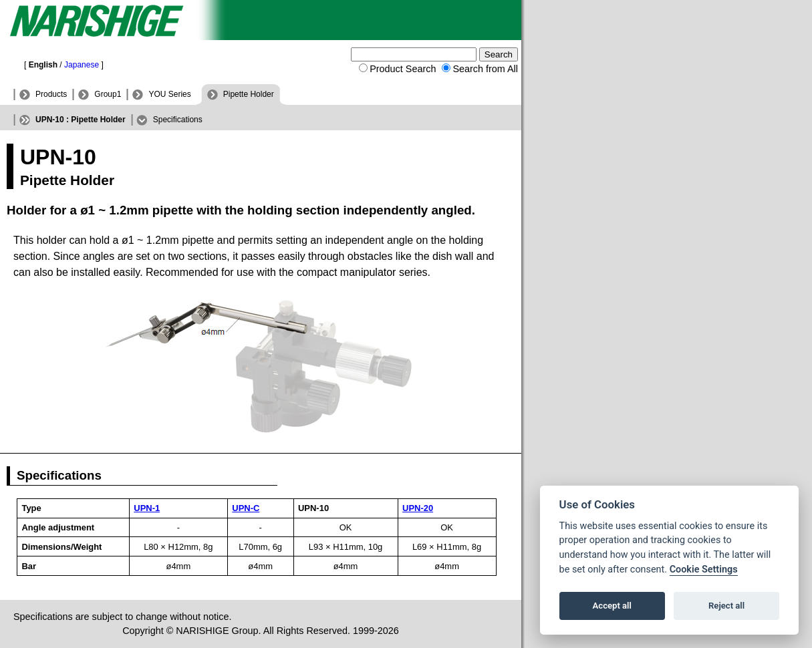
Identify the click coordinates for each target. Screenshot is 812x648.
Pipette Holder (249, 94)
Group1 (108, 94)
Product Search (403, 69)
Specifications (178, 120)
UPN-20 (418, 508)
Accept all (612, 606)
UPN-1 (147, 508)
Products (51, 94)
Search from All (485, 69)
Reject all (726, 606)
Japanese (82, 65)
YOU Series (169, 94)
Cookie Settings (704, 570)
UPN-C (246, 508)
